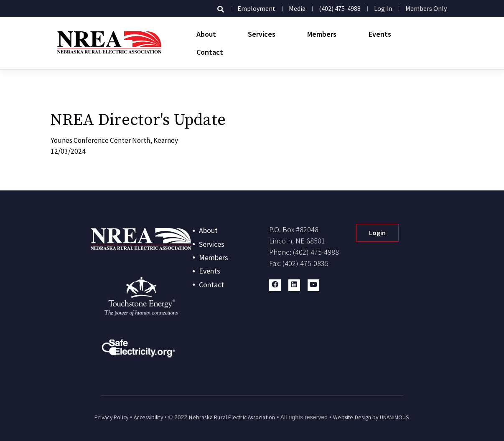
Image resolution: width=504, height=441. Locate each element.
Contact (210, 52)
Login (377, 233)
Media (297, 8)
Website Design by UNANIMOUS (371, 417)
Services (262, 34)
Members (322, 34)
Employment (256, 8)
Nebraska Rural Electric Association (232, 417)
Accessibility (148, 417)
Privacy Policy (111, 417)
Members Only (426, 8)
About (206, 34)
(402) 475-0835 (305, 263)
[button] (275, 285)
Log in (383, 8)
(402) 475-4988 (340, 8)
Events (380, 34)
